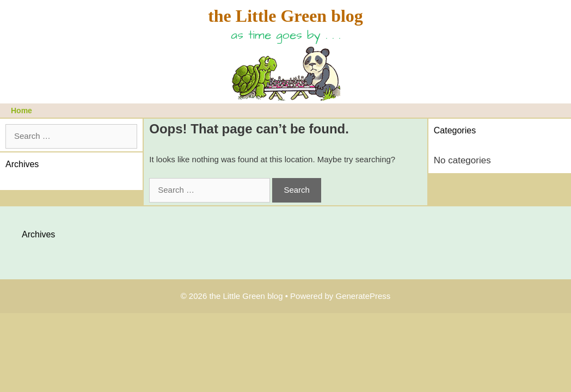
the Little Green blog (285, 16)
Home (22, 111)
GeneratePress (363, 296)
